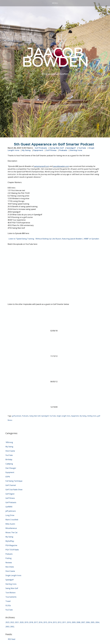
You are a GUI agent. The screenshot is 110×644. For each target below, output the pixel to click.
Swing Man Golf (57, 148)
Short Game (10, 451)
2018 (31, 622)
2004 (97, 622)
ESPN (8, 477)
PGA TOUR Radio (12, 550)
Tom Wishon (11, 593)
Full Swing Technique (14, 481)
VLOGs (8, 605)
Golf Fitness (51, 150)
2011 (64, 622)
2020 (22, 622)
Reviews (9, 563)
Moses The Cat (12, 532)
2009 (74, 622)
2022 (12, 622)
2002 (12, 627)
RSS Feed (12, 639)
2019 (26, 622)
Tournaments (11, 597)
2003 (7, 627)
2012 (59, 622)
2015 (45, 622)
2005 (92, 622)
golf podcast (17, 416)
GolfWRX (9, 507)
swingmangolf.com (41, 166)
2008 (78, 622)
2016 (40, 622)
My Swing (26, 150)
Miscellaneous (11, 528)
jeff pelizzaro (11, 511)
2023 (7, 622)
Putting (8, 558)
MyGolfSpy (10, 541)
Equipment (38, 150)
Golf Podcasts (41, 148)
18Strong (9, 442)
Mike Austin (10, 524)
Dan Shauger (11, 468)
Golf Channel (11, 485)
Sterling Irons (76, 150)
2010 (69, 622)
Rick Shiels (10, 567)
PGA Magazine (11, 545)
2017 (36, 622)
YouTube (82, 148)
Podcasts (63, 150)
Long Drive (10, 515)
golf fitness (12, 420)
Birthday (9, 459)
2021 (17, 622)
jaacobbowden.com (61, 166)
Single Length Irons (64, 416)
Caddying (9, 464)
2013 (55, 622)
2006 (88, 622)
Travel (8, 601)
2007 (83, 622)
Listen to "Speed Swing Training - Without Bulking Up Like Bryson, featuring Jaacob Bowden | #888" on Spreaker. (54, 239)
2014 (50, 622)
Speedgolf (71, 148)
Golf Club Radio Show (14, 490)
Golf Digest (10, 494)
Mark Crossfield (12, 520)
